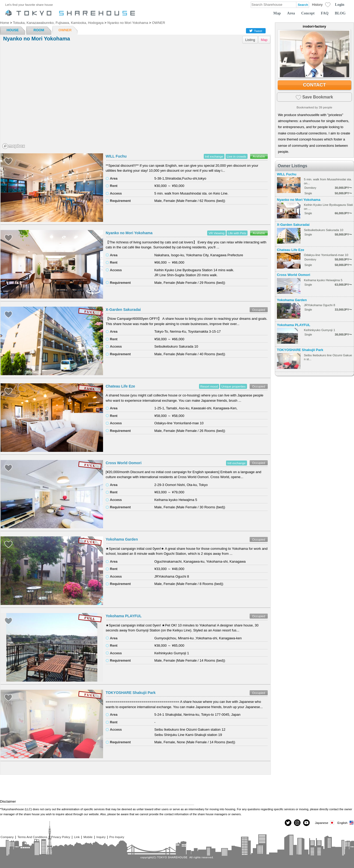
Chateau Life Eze (120, 386)
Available (259, 156)
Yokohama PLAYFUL (124, 616)
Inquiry (101, 837)
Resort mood (209, 386)
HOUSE (13, 30)
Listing (250, 40)
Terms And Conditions (33, 837)
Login (340, 4)
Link (77, 837)
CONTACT (314, 85)
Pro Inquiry (117, 837)
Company (7, 837)
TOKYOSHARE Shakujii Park (131, 693)
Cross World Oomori (124, 463)
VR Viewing (216, 233)
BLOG (340, 13)
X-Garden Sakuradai (123, 310)
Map (277, 13)
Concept (308, 13)
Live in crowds (237, 156)
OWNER (65, 30)
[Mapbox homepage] (14, 146)
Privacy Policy (61, 837)
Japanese (325, 823)
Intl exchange (214, 156)
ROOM (39, 30)
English (346, 823)
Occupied (259, 310)
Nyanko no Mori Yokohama (129, 233)
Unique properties (233, 386)
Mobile (88, 837)
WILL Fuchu (116, 156)
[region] (135, 98)
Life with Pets (237, 233)
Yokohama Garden (122, 539)
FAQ (325, 13)
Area (291, 13)
